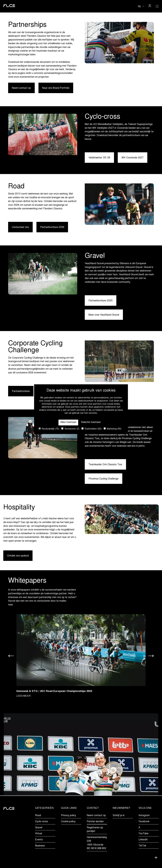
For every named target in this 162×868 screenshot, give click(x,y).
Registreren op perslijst (95, 830)
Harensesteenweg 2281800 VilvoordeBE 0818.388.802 (97, 843)
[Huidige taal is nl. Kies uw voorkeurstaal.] (141, 6)
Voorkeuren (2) (70, 429)
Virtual (39, 834)
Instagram (144, 816)
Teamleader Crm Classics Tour (105, 465)
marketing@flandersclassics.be (31, 605)
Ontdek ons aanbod (18, 556)
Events (39, 840)
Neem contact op (21, 88)
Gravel (39, 828)
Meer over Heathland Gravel (104, 315)
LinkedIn (143, 840)
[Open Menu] (157, 6)
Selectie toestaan (91, 422)
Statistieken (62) (91, 429)
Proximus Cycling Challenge (104, 479)
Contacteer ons (20, 227)
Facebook (144, 822)
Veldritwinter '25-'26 (99, 158)
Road (38, 816)
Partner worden (95, 822)
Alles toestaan (68, 422)
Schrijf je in (119, 816)
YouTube (143, 834)
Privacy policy (68, 816)
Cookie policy (68, 822)
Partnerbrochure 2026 (52, 227)
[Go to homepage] (9, 6)
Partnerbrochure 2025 (101, 301)
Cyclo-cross (42, 822)
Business (40, 846)
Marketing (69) (113, 429)
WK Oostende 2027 (133, 158)
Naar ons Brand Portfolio (56, 88)
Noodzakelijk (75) (49, 429)
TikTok (142, 846)
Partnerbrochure (21, 392)
